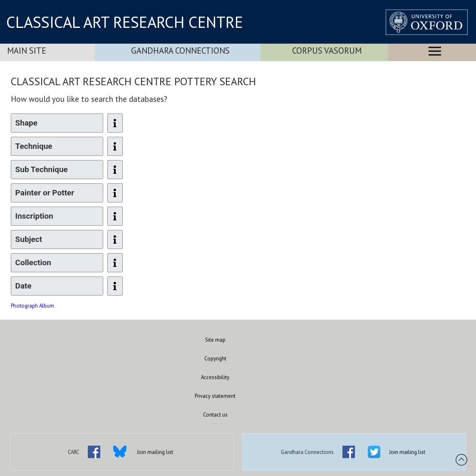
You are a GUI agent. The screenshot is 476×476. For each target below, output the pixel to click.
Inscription (34, 216)
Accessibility (215, 377)
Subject (29, 239)
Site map (215, 340)
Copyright (215, 359)
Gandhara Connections (180, 51)
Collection (33, 263)
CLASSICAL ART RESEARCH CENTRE (125, 22)
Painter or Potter (45, 193)
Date (24, 286)
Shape (26, 123)
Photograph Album (32, 306)
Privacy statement (215, 396)
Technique (34, 146)
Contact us (215, 415)
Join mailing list (155, 452)
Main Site (27, 51)
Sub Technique (42, 169)
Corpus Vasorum (327, 51)
